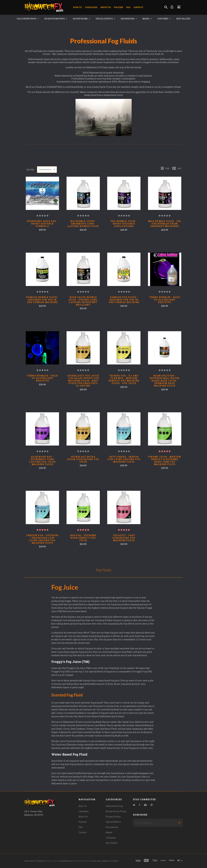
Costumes (164, 19)
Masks (147, 19)
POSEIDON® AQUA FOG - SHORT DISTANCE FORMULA (42, 224)
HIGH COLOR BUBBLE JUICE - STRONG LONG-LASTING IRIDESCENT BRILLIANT (83, 301)
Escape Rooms (81, 19)
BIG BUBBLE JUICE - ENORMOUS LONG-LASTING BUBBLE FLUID (83, 224)
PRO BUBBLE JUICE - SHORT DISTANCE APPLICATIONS (124, 224)
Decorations (129, 19)
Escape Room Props (56, 19)
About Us (106, 7)
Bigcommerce (80, 861)
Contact (138, 7)
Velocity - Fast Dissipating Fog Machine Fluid (124, 538)
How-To (77, 7)
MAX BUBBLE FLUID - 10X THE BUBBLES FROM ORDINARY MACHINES (165, 224)
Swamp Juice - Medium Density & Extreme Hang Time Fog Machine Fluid (165, 460)
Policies (118, 7)
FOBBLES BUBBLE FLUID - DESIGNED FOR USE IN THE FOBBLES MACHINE (42, 300)
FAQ (128, 7)
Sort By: (30, 169)
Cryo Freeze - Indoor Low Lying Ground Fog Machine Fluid (124, 459)
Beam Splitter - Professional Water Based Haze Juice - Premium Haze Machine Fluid (165, 381)
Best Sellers (183, 19)
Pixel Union (52, 861)
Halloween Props (28, 19)
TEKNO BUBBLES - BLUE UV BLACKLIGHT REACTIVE (165, 300)
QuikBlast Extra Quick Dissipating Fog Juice (83, 459)
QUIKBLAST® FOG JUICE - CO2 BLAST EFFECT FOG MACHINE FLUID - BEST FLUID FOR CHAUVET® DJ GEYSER (83, 381)
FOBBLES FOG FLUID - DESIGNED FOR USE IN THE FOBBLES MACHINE (124, 300)
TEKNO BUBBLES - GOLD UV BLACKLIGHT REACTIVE (42, 378)
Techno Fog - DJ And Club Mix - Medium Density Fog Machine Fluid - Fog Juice (124, 379)
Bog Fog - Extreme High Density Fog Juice (83, 538)
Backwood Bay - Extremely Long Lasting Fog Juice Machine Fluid (42, 460)
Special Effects (105, 19)
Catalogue (91, 7)
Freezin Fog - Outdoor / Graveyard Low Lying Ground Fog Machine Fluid (42, 539)
